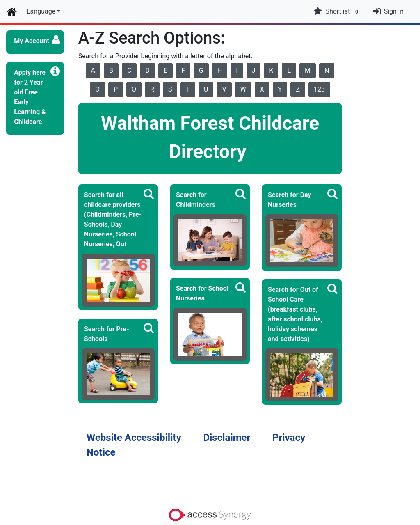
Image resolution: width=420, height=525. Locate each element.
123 (319, 89)
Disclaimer (227, 438)
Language (41, 11)
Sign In (394, 11)
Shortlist (337, 11)
